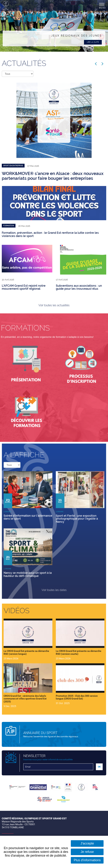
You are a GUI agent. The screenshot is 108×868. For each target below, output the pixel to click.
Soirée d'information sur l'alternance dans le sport (35, 518)
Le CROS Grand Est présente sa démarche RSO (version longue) (34, 654)
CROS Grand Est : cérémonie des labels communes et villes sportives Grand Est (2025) (33, 688)
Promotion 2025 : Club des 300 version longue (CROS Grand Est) (70, 687)
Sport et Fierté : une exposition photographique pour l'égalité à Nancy (70, 519)
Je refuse (87, 852)
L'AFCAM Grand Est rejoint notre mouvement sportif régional (24, 287)
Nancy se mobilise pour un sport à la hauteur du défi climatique (35, 560)
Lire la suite (93, 42)
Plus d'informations (87, 860)
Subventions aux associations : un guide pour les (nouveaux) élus (79, 287)
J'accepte (87, 843)
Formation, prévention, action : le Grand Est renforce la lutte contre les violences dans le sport (50, 234)
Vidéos (27, 624)
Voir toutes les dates (54, 571)
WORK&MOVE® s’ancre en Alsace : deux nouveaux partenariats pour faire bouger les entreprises (53, 176)
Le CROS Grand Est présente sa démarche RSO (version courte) (72, 654)
